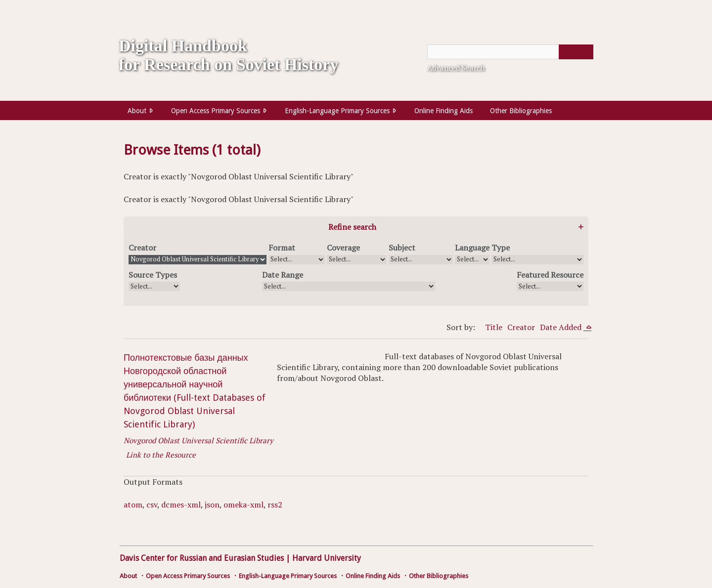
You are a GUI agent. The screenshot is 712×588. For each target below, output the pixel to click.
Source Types (153, 275)
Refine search (352, 227)
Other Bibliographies (521, 111)
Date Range (283, 275)
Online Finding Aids (444, 111)
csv (152, 504)
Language (472, 248)
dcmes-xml (181, 504)
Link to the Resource (161, 455)
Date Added (562, 327)
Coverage (343, 248)
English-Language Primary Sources (337, 111)
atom (133, 504)
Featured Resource (550, 275)
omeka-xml (244, 504)
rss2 (275, 504)
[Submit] (576, 52)
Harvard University (327, 558)
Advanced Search (456, 68)
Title (494, 327)
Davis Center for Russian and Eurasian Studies (202, 558)
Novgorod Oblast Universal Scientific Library (199, 440)
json (212, 504)
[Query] (510, 52)
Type (501, 248)
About (137, 111)
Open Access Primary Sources (216, 111)
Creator (142, 248)
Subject (402, 248)
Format (282, 248)
